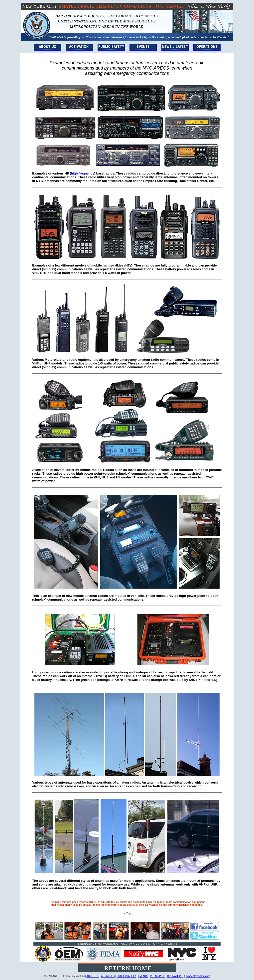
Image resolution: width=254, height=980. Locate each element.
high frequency (82, 173)
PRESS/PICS (157, 976)
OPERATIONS (175, 976)
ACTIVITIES (108, 976)
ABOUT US (93, 976)
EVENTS (143, 976)
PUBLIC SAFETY (126, 976)
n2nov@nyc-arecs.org (198, 976)
